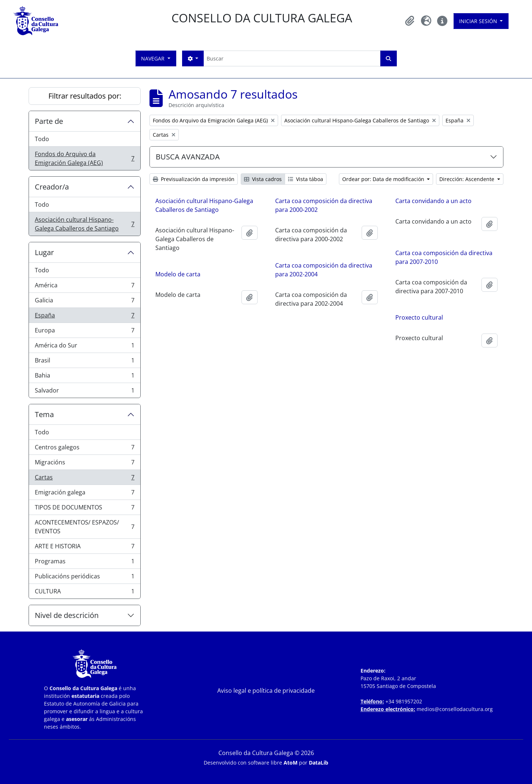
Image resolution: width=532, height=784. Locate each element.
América (84, 287)
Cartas (84, 479)
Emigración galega (84, 494)
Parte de (49, 121)
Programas (84, 563)
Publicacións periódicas (84, 578)
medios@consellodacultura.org (455, 709)
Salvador (84, 392)
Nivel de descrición (67, 615)
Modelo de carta (178, 274)
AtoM (291, 763)
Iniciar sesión (479, 21)
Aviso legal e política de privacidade (266, 691)
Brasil (84, 362)
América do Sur (84, 347)
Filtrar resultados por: (85, 96)
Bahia (84, 377)
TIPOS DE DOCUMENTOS (84, 509)
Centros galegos (84, 449)
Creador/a (52, 187)
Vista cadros (263, 179)
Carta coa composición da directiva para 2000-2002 (324, 205)
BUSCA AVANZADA (188, 157)
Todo (42, 139)
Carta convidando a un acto (433, 201)
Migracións (84, 464)
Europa (84, 332)
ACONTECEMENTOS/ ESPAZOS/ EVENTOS (84, 527)
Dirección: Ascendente (468, 179)
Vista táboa (306, 179)
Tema (44, 414)
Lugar (44, 252)
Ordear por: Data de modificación (384, 179)
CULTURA (84, 593)
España (84, 317)
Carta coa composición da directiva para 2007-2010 (444, 257)
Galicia (84, 302)
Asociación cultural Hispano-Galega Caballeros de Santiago (84, 224)
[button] (410, 21)
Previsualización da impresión (194, 179)
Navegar (154, 58)
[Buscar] (292, 58)
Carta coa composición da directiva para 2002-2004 (324, 270)
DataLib (319, 763)
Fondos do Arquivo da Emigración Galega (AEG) (84, 158)
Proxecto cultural (419, 317)
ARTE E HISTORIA (84, 548)
